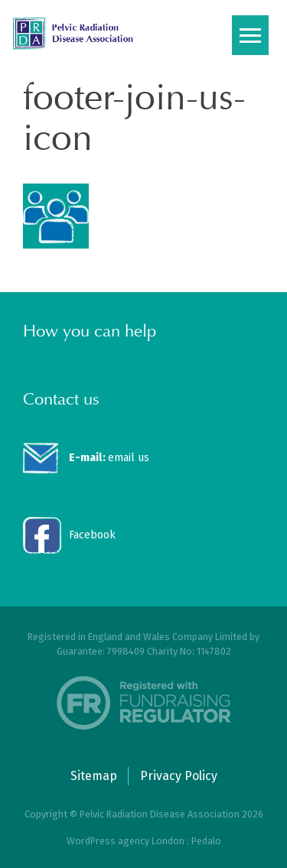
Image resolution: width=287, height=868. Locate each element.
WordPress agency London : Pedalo (144, 841)
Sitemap (94, 776)
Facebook (92, 535)
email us (109, 458)
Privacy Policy (179, 776)
